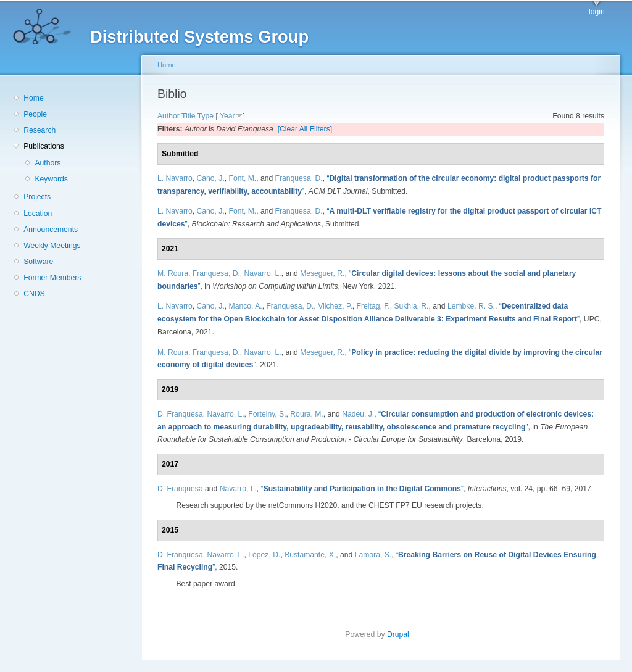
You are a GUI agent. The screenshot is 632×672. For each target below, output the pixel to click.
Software (38, 262)
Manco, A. (246, 306)
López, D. (264, 555)
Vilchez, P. (335, 306)
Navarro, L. (263, 273)
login (597, 12)
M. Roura (173, 273)
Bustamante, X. (310, 555)
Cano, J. (211, 178)
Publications (44, 146)
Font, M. (243, 178)
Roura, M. (306, 414)
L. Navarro (175, 178)
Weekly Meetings (52, 246)
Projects (37, 197)
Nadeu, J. (358, 414)
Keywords (51, 179)
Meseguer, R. (322, 273)
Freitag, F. (373, 306)
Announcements (51, 230)
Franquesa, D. (299, 178)
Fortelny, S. (267, 414)
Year (227, 116)
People (35, 114)
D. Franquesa (180, 414)
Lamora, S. (373, 555)
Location (38, 214)
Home (33, 98)
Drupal (402, 634)
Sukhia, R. (411, 306)
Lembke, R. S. (471, 306)
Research (39, 130)
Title (189, 116)
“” (362, 489)
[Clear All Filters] (305, 129)
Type (206, 116)
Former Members (52, 278)
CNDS (34, 294)
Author (168, 116)
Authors (48, 163)
